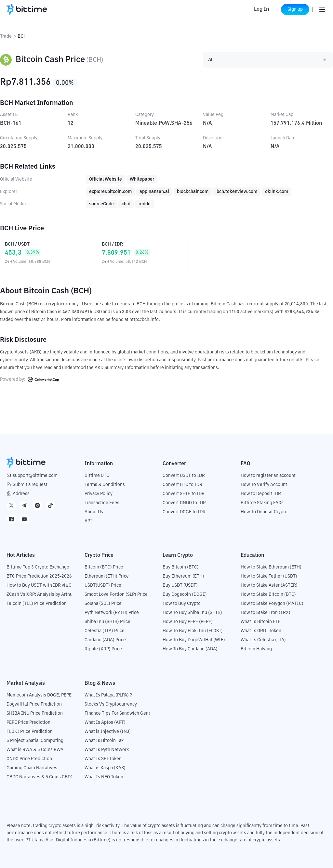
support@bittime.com (35, 476)
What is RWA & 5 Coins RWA (35, 750)
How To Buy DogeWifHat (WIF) (194, 640)
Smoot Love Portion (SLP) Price (116, 594)
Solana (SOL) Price (103, 604)
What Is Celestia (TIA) (263, 640)
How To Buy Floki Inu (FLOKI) (193, 631)
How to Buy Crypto (182, 604)
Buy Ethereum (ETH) (183, 576)
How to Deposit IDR (261, 494)
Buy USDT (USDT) (180, 585)
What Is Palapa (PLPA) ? (108, 695)
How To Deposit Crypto (264, 512)
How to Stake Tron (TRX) (266, 613)
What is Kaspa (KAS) (105, 768)
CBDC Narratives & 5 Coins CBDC (40, 777)
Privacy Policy (99, 494)
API (88, 521)
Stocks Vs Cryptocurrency (111, 704)
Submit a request (30, 485)
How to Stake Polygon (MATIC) (272, 604)
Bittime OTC (97, 476)
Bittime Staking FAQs (262, 503)
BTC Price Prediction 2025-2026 (39, 576)
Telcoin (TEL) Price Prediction (37, 604)
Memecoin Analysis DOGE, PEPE (39, 695)
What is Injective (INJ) (108, 732)
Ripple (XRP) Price (103, 649)
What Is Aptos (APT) (105, 722)
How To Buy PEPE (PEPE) (188, 622)
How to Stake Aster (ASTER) (269, 585)
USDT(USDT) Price (103, 585)
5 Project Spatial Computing (35, 741)
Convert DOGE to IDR (184, 512)
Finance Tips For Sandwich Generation (124, 713)
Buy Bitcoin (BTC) (181, 567)
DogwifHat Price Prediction (34, 704)
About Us (94, 512)
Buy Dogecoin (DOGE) (185, 594)
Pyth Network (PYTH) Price (112, 613)
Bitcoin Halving (256, 649)
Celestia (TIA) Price (105, 631)
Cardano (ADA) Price (105, 640)
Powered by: (29, 379)
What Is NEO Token (104, 777)
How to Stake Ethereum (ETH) (271, 567)
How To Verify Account (264, 485)
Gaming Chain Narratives (32, 768)
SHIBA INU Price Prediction (35, 713)
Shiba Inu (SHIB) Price (107, 622)
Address (21, 494)
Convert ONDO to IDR (184, 503)
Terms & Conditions (105, 485)
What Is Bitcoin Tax (104, 741)
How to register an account (268, 476)
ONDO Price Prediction (29, 759)
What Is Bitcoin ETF (261, 622)
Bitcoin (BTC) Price (104, 567)
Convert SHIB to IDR (184, 494)
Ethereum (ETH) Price (107, 576)
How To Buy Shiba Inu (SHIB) (192, 613)
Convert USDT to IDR (184, 476)
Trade (6, 36)
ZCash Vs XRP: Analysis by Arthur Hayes (47, 594)
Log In (256, 9)
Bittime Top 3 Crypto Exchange (38, 567)
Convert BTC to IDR (182, 485)
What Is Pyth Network (107, 750)
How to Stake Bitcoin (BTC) (268, 594)
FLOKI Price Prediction (30, 732)
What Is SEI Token (103, 759)
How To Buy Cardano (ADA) (190, 649)
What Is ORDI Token (261, 631)
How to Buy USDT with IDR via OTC (42, 585)
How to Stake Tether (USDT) (269, 576)
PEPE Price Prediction (28, 722)
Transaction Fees (102, 503)
